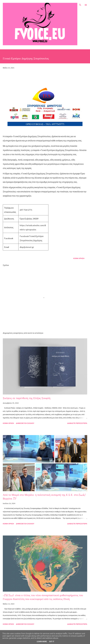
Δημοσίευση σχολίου (25, 423)
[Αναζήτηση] (80, 4)
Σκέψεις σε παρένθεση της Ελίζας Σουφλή (27, 398)
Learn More (42, 642)
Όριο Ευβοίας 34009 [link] (29, 219)
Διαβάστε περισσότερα (77, 423)
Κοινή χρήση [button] (79, 258)
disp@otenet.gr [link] (27, 247)
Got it (52, 642)
